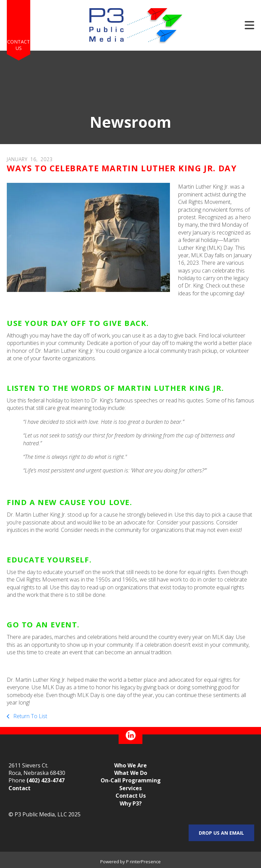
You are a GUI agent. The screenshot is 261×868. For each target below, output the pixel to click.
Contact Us (19, 45)
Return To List (30, 716)
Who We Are (130, 765)
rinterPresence (145, 862)
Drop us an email (221, 833)
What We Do (131, 773)
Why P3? (131, 803)
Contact (20, 788)
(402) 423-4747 (46, 780)
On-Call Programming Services (131, 784)
